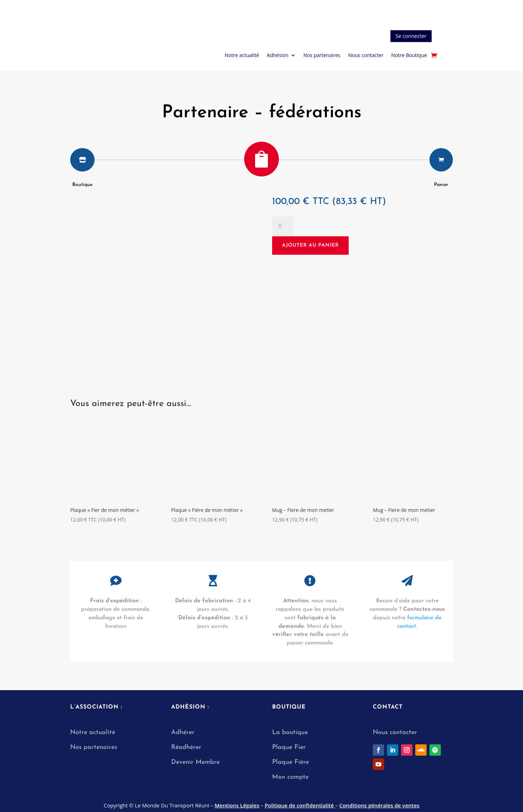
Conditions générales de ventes (379, 805)
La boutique (290, 732)
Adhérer (183, 732)
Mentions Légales (237, 805)
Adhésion (278, 56)
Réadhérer (187, 747)
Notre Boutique (409, 56)
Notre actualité (242, 56)
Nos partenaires (322, 56)
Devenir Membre (195, 762)
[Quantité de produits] (283, 226)
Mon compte (290, 777)
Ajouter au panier (310, 245)
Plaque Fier (289, 747)
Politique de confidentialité (300, 805)
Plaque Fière (291, 762)
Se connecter (411, 36)
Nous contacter (366, 56)
